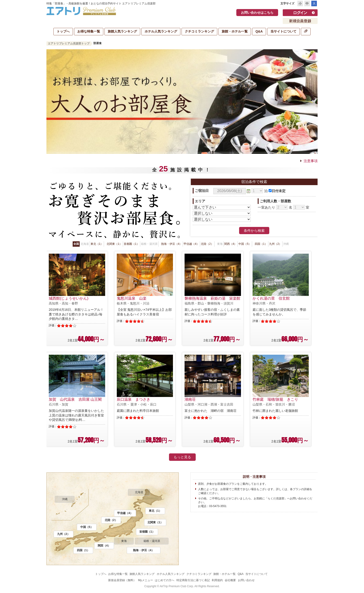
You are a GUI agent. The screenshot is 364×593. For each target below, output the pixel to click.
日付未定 (279, 191)
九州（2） (275, 244)
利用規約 (217, 580)
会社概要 (230, 580)
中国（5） (245, 244)
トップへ (63, 31)
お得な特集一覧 (89, 31)
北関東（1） (114, 244)
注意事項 (311, 161)
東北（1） (97, 244)
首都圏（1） (132, 244)
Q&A (259, 31)
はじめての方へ (165, 580)
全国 (76, 244)
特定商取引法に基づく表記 (193, 580)
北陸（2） (207, 244)
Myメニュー (146, 580)
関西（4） (231, 244)
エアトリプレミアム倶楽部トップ (69, 43)
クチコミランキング (199, 31)
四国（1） (261, 244)
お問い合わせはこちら (257, 13)
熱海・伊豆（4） (172, 244)
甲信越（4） (191, 244)
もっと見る (182, 457)
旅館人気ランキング (122, 31)
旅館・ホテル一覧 (235, 31)
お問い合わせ (246, 580)
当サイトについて (283, 31)
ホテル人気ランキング (161, 31)
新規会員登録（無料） (122, 580)
